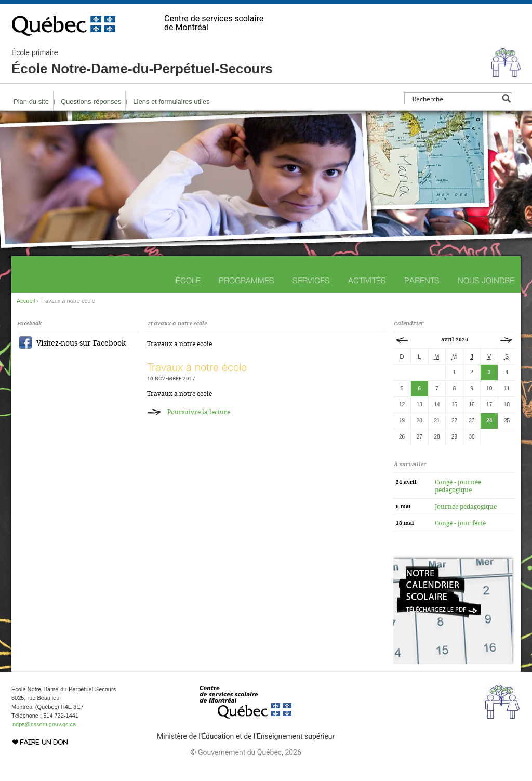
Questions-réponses (91, 102)
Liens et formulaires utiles (171, 102)
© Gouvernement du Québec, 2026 (245, 752)
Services (311, 280)
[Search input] (455, 98)
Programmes (247, 280)
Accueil (26, 301)
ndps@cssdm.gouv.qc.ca (44, 724)
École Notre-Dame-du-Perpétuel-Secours (142, 62)
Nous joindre (486, 280)
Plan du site (31, 102)
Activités (367, 280)
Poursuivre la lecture (199, 412)
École (188, 280)
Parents (422, 280)
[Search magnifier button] (506, 98)
